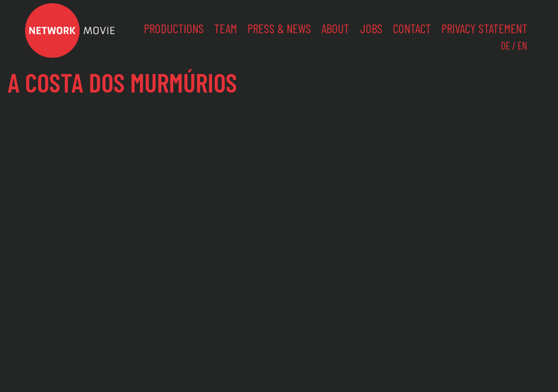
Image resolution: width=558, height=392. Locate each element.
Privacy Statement (484, 28)
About (335, 28)
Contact (412, 28)
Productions (174, 28)
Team (226, 28)
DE (505, 45)
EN (522, 45)
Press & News (279, 28)
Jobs (371, 28)
